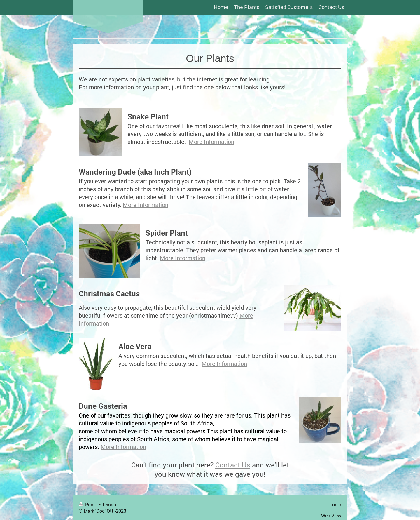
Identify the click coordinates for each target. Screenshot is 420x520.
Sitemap (107, 504)
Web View (331, 515)
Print (87, 504)
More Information (211, 142)
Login (335, 504)
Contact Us (233, 465)
